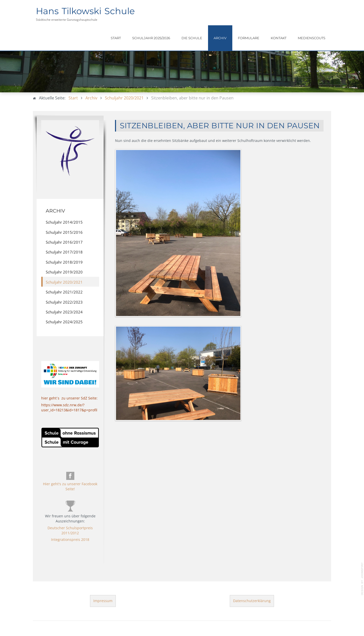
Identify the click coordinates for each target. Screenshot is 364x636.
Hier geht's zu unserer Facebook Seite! (70, 486)
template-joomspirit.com (362, 579)
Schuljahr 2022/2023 (64, 302)
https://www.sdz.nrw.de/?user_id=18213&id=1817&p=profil (69, 407)
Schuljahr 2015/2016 (64, 232)
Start (116, 38)
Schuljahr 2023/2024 (64, 312)
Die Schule (192, 38)
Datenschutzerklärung (252, 601)
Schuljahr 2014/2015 (64, 222)
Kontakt (279, 38)
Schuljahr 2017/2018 (64, 252)
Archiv (220, 38)
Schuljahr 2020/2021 (64, 282)
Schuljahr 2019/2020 (64, 272)
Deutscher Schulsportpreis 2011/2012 (70, 530)
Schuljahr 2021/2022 (64, 292)
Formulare (249, 38)
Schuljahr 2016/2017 (64, 242)
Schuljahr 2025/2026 (151, 38)
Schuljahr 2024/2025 (64, 322)
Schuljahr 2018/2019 (64, 262)
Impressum (103, 601)
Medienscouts (312, 38)
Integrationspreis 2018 (70, 539)
